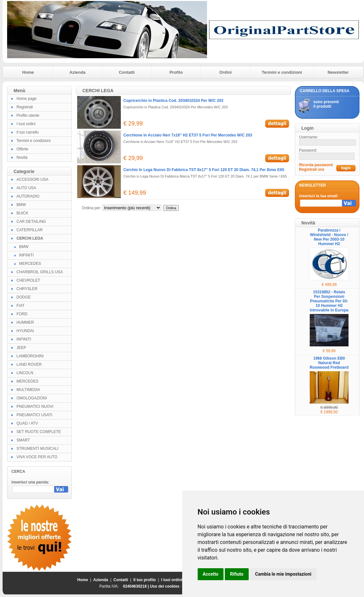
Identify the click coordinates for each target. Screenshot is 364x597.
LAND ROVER (29, 364)
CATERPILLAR (30, 230)
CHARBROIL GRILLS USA (40, 272)
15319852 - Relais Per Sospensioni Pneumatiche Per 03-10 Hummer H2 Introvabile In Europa (329, 301)
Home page (26, 99)
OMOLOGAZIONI (32, 398)
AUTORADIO (28, 196)
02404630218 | (136, 586)
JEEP (21, 348)
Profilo (176, 72)
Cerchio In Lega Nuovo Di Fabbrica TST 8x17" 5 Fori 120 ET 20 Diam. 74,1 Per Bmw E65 (204, 170)
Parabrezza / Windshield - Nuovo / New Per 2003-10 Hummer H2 (329, 237)
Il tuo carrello (28, 132)
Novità (22, 157)
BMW (21, 205)
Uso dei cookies (165, 586)
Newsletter (338, 72)
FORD (22, 314)
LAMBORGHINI (30, 356)
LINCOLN (25, 373)
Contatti (127, 72)
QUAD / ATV (27, 423)
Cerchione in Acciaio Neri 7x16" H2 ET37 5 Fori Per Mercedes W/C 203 (188, 135)
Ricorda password (316, 165)
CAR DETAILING (31, 222)
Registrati (25, 107)
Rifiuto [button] (237, 574)
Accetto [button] (211, 574)
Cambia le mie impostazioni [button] (283, 574)
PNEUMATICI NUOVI (35, 407)
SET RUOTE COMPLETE (39, 432)
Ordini (225, 72)
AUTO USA (26, 188)
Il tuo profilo (145, 580)
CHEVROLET (28, 280)
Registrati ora (312, 169)
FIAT (21, 306)
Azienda (78, 72)
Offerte (22, 149)
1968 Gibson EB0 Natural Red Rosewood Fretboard (329, 363)
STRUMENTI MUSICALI (37, 449)
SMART (23, 440)
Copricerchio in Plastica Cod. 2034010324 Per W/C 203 (173, 101)
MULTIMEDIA (28, 390)
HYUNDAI (25, 331)
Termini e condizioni (282, 72)
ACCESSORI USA (32, 179)
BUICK (22, 213)
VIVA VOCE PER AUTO (37, 457)
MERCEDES (30, 264)
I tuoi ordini (26, 124)
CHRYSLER (27, 289)
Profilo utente (28, 115)
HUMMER (25, 322)
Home (28, 72)
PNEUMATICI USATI (34, 415)
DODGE (24, 297)
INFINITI (26, 255)
